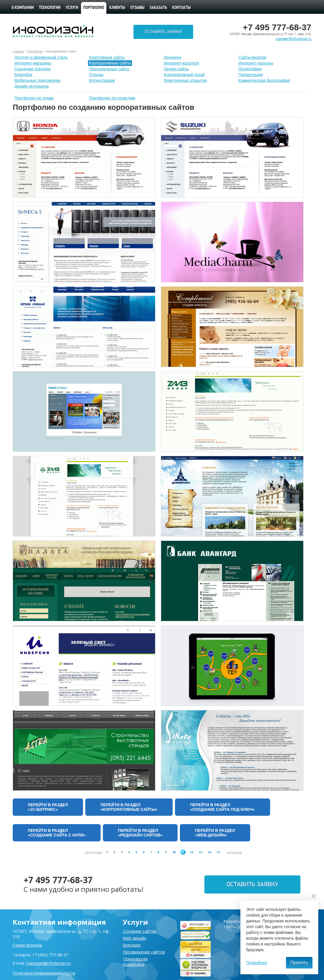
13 (200, 853)
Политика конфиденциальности (44, 973)
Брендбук (23, 75)
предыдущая (94, 853)
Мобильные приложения (37, 80)
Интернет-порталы (256, 63)
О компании (23, 8)
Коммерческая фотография (264, 80)
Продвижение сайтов (144, 952)
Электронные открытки (185, 80)
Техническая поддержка (135, 962)
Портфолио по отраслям (112, 98)
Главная (18, 51)
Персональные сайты (109, 69)
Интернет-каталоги (181, 63)
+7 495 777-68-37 (58, 881)
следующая (234, 853)
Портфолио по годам (34, 98)
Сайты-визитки (252, 57)
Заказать (158, 8)
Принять (299, 963)
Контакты (181, 8)
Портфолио (94, 8)
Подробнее (257, 963)
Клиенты (117, 8)
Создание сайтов (140, 931)
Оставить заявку (163, 32)
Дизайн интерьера (32, 86)
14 (209, 853)
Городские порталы (33, 69)
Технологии (50, 8)
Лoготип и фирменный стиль (41, 57)
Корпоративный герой (184, 75)
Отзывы (137, 8)
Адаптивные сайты (107, 57)
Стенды (96, 75)
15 (218, 853)
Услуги (72, 8)
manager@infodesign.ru (294, 39)
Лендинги (173, 57)
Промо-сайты (176, 69)
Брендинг (132, 945)
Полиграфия (250, 69)
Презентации (251, 75)
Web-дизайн (134, 938)
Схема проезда (27, 945)
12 (192, 853)
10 (174, 853)
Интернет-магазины (33, 63)
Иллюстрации (102, 80)
